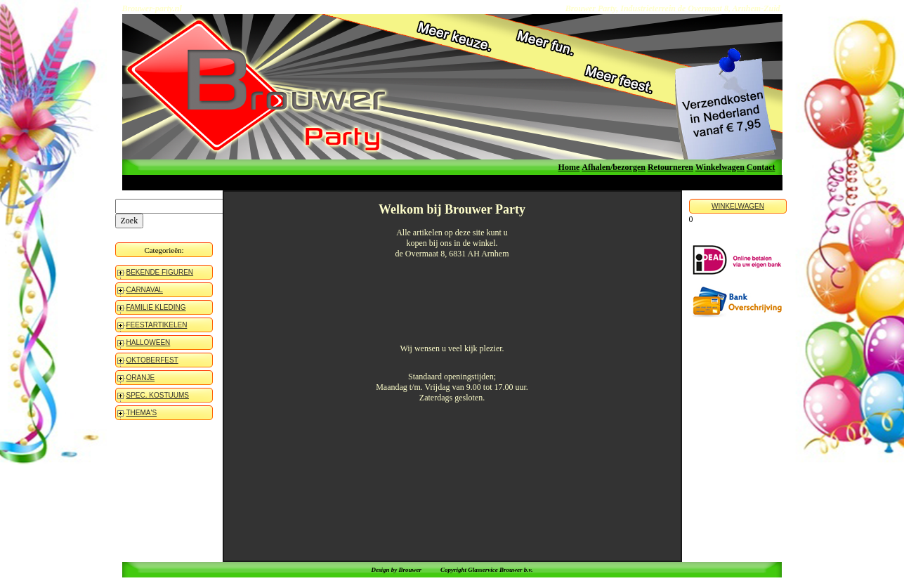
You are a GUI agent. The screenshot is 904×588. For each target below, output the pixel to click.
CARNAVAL (145, 290)
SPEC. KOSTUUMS (158, 395)
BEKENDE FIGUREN (160, 272)
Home (569, 167)
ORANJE (141, 378)
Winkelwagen (720, 167)
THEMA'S (142, 413)
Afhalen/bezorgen (614, 167)
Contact (761, 167)
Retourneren (670, 167)
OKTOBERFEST (152, 360)
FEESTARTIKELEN (157, 325)
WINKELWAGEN (738, 206)
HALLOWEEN (149, 342)
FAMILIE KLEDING (156, 307)
